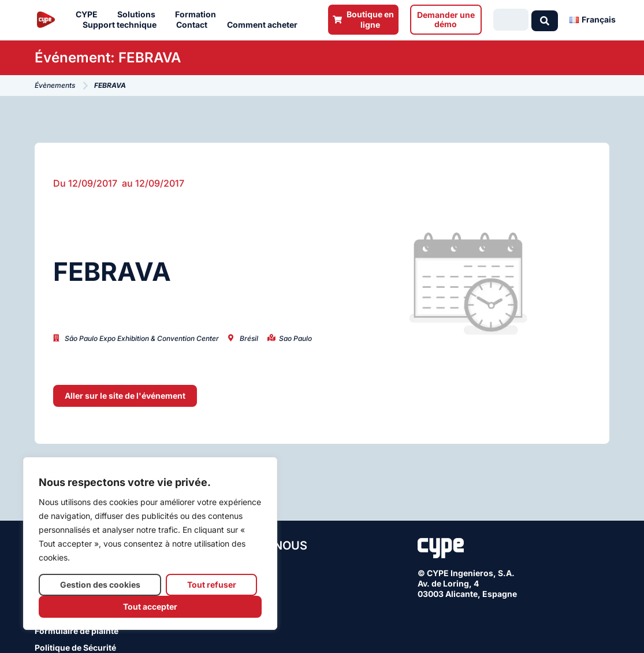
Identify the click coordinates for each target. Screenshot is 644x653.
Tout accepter (150, 606)
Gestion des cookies (100, 585)
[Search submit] (545, 20)
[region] (150, 543)
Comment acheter (265, 25)
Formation (198, 14)
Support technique (122, 25)
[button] (125, 396)
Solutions (139, 14)
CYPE (90, 14)
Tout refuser (212, 585)
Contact (195, 25)
